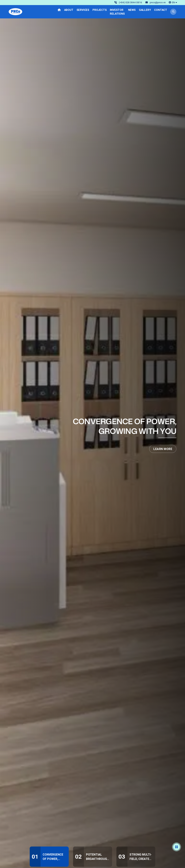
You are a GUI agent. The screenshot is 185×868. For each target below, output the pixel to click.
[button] (173, 2)
